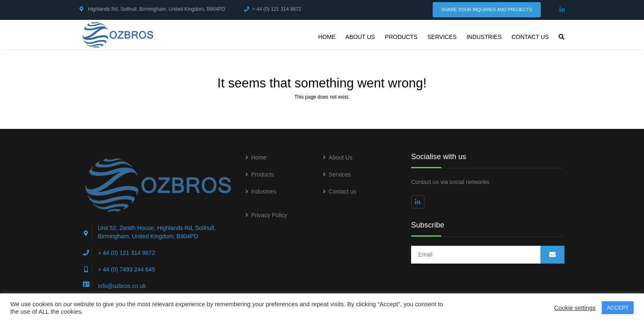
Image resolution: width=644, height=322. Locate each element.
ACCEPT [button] (618, 308)
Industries (484, 37)
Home (327, 37)
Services (442, 37)
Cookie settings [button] (575, 308)
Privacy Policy (269, 215)
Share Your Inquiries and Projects (487, 10)
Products (401, 37)
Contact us (530, 37)
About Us (360, 37)
